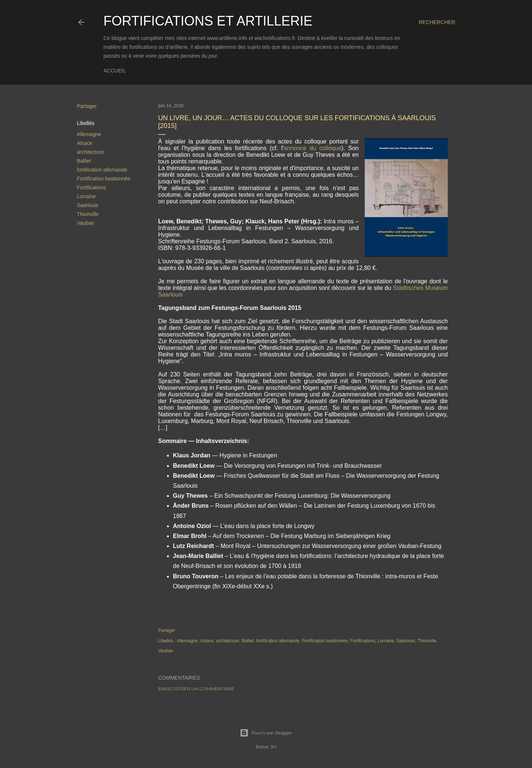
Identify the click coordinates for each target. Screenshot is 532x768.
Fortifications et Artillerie (208, 21)
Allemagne (89, 134)
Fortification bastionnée (104, 179)
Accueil (115, 71)
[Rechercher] (437, 22)
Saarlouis (88, 205)
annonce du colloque (313, 148)
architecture (90, 152)
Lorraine (86, 196)
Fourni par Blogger (266, 733)
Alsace (85, 143)
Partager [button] (87, 106)
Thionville (88, 214)
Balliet (84, 161)
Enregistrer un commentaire (196, 689)
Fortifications (91, 187)
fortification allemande (102, 170)
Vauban (86, 223)
